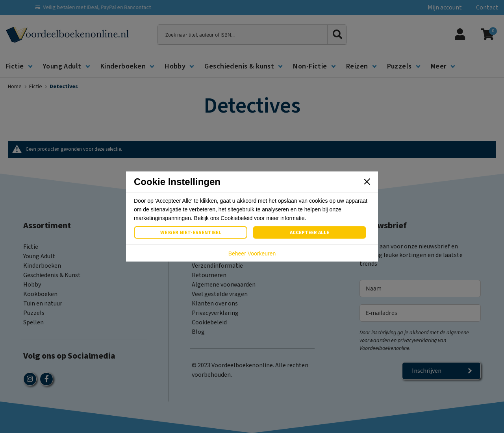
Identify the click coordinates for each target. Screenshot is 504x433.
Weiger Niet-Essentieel (191, 233)
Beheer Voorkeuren (252, 254)
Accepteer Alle (309, 233)
